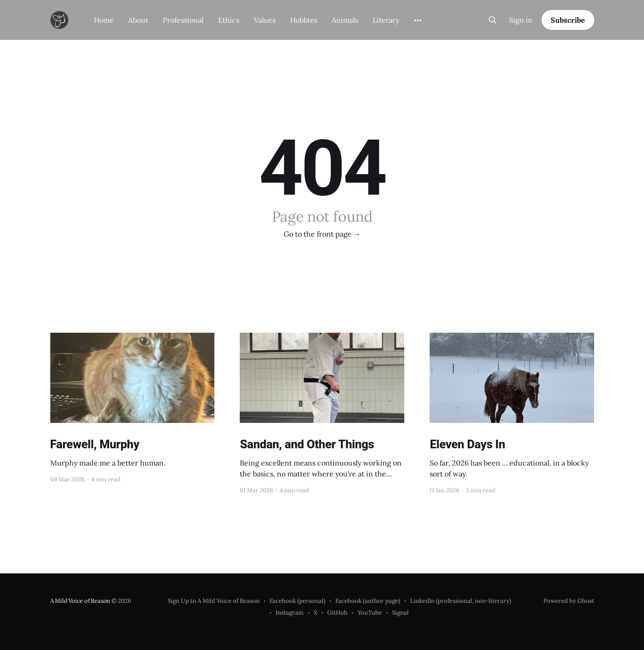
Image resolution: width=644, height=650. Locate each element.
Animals (345, 20)
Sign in (521, 20)
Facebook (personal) (298, 601)
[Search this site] (493, 20)
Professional (183, 20)
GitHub (337, 613)
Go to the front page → (322, 234)
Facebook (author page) (368, 601)
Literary (386, 20)
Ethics (229, 20)
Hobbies (304, 20)
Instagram (290, 613)
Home (104, 20)
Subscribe (568, 20)
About (138, 20)
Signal (400, 613)
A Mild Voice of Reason (80, 601)
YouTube (370, 613)
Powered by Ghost (569, 601)
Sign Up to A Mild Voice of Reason (214, 601)
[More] (418, 20)
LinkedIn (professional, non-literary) (461, 601)
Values (265, 20)
